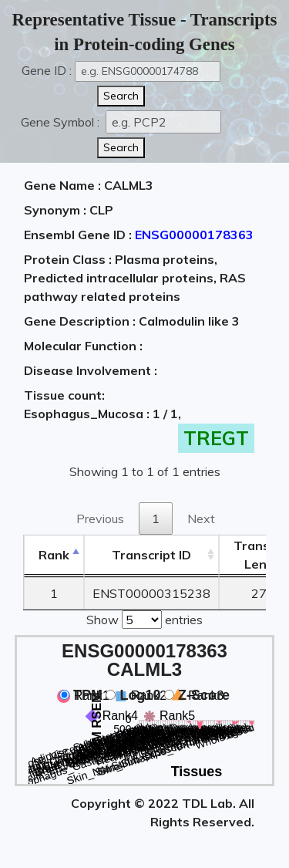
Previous (100, 518)
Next (201, 518)
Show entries (144, 618)
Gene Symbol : (62, 122)
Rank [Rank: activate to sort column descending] (54, 555)
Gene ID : (47, 70)
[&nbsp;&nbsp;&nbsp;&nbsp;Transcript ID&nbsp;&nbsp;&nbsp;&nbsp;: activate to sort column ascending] (151, 555)
